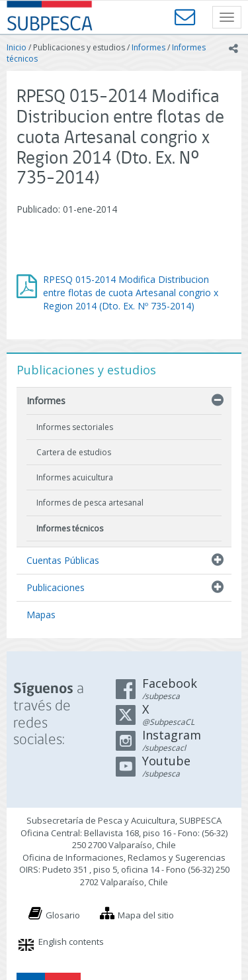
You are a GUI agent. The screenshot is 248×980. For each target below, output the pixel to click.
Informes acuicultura (75, 477)
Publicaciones (56, 587)
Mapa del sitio (146, 915)
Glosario (63, 915)
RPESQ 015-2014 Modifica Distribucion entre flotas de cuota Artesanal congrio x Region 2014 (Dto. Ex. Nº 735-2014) (131, 293)
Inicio (17, 47)
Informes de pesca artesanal (90, 503)
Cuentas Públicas (63, 560)
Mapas (41, 615)
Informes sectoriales (75, 427)
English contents (71, 942)
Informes (148, 47)
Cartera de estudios (74, 452)
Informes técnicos (70, 528)
